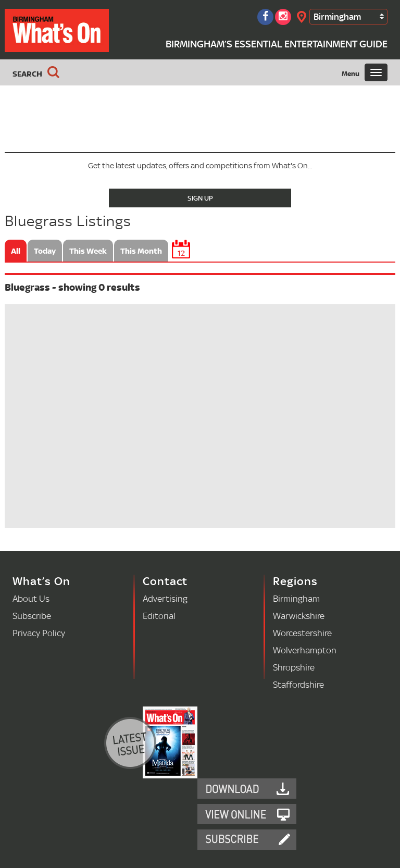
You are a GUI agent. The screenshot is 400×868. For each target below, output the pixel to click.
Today (45, 251)
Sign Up (200, 198)
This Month (141, 251)
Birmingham (337, 16)
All (16, 251)
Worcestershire (302, 633)
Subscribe (32, 616)
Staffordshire (298, 684)
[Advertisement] (200, 117)
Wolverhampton (305, 650)
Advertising (165, 598)
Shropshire (294, 667)
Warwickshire (299, 616)
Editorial (159, 616)
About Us (31, 598)
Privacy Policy (39, 633)
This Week (88, 251)
